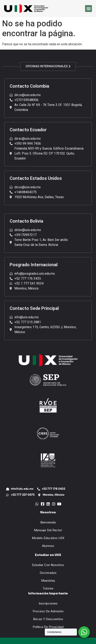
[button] (88, 9)
